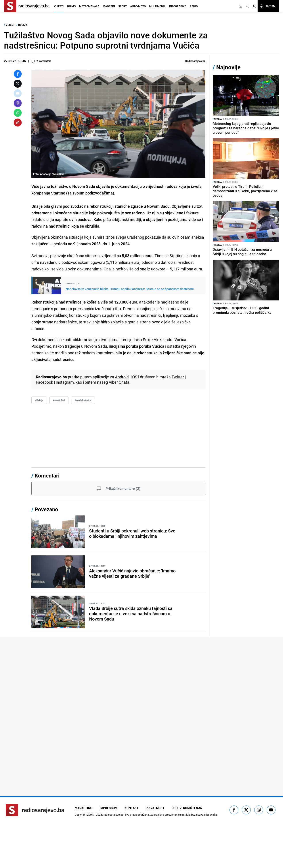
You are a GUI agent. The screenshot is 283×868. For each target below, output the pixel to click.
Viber (113, 382)
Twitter (178, 377)
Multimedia (157, 6)
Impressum (108, 808)
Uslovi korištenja (187, 808)
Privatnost (155, 808)
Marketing (84, 808)
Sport (122, 6)
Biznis (71, 6)
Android (122, 377)
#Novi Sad (59, 400)
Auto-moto (138, 6)
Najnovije (228, 67)
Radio (194, 6)
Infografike (178, 6)
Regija (23, 25)
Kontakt (132, 808)
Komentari (47, 476)
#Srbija (39, 400)
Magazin (109, 6)
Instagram (65, 382)
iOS (134, 377)
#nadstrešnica (83, 400)
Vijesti (59, 6)
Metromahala (89, 6)
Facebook (44, 382)
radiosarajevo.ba (114, 815)
